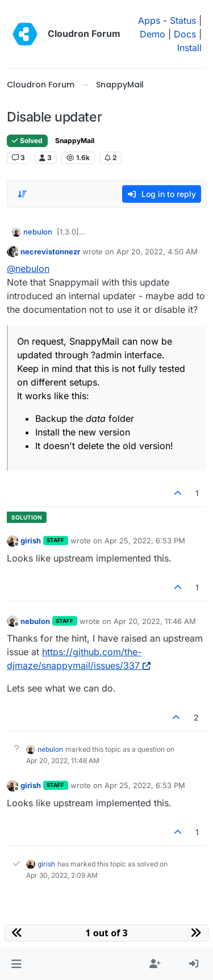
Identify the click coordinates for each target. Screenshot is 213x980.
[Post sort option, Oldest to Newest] (22, 194)
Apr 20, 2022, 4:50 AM (157, 252)
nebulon (38, 232)
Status (183, 20)
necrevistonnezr (50, 252)
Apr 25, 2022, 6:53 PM (145, 541)
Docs (185, 34)
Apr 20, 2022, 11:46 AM (155, 621)
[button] (16, 964)
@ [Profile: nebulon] (28, 269)
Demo (153, 34)
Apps (149, 20)
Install (189, 48)
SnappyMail (75, 141)
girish (31, 541)
